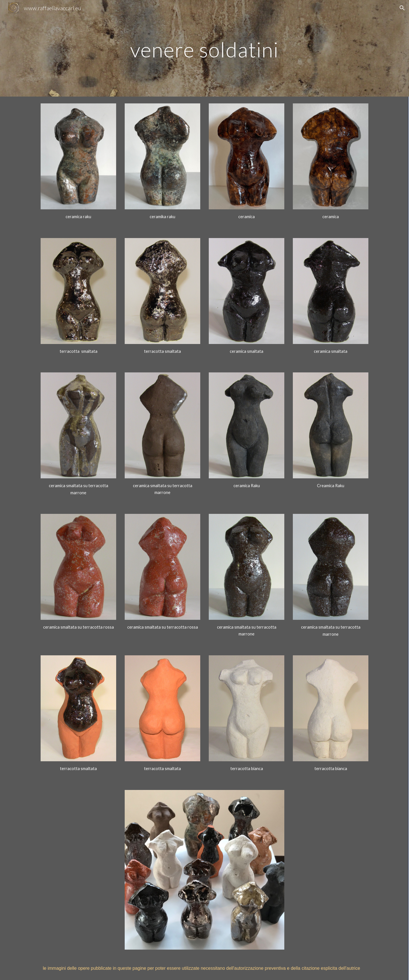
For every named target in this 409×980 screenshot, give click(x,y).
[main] (204, 48)
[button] (402, 8)
